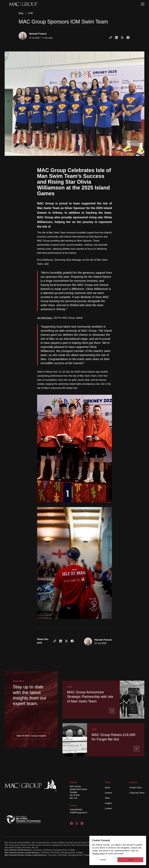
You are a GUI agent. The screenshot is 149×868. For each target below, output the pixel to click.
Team (107, 798)
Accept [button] (130, 860)
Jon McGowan (45, 318)
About (107, 788)
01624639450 (76, 810)
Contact (108, 808)
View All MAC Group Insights (31, 736)
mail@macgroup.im (79, 812)
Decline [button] (103, 860)
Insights (108, 803)
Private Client (136, 788)
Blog (21, 13)
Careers (108, 793)
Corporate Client (137, 793)
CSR (30, 13)
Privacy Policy (99, 854)
